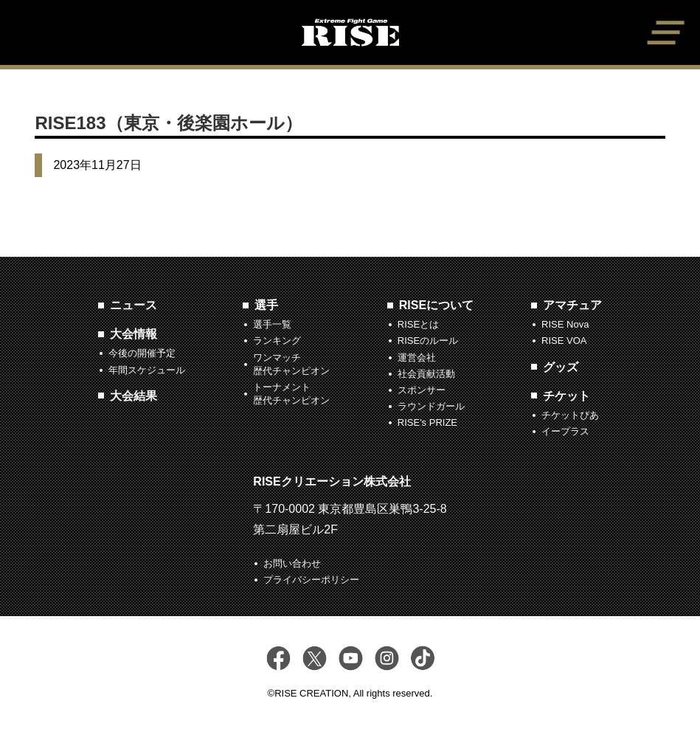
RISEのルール (428, 341)
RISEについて (436, 305)
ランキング (277, 341)
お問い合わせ (292, 563)
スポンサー (422, 390)
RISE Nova (565, 324)
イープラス (565, 431)
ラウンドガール (431, 406)
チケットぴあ (570, 415)
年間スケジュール (147, 370)
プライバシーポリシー (311, 580)
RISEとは (418, 324)
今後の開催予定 (142, 353)
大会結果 (134, 396)
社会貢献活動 (426, 374)
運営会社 (417, 358)
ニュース (134, 305)
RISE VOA (564, 341)
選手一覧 (272, 324)
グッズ (561, 367)
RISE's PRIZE (427, 422)
